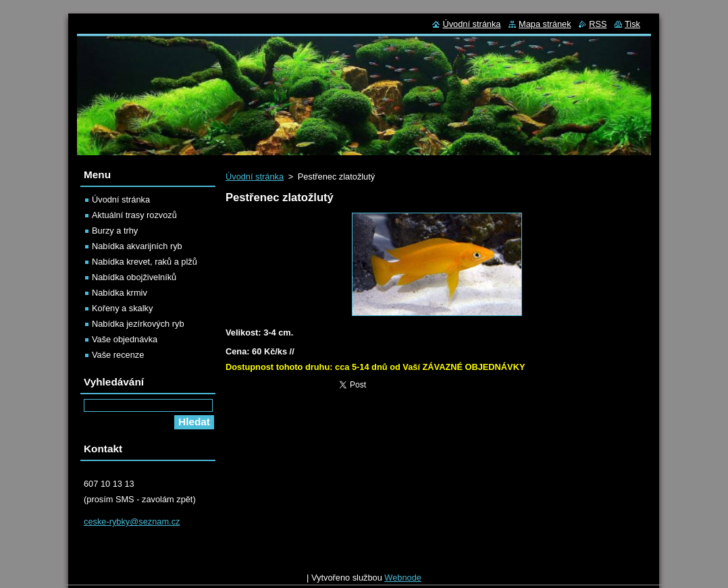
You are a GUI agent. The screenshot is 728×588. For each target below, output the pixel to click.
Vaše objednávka (125, 339)
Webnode (403, 581)
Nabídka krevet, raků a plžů (145, 262)
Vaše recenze (118, 355)
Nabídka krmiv (120, 293)
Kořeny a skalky (122, 308)
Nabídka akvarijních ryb (137, 246)
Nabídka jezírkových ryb (138, 324)
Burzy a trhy (115, 231)
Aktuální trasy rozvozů (134, 215)
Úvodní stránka (255, 177)
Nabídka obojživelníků (134, 277)
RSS (598, 24)
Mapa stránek (545, 24)
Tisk (632, 24)
